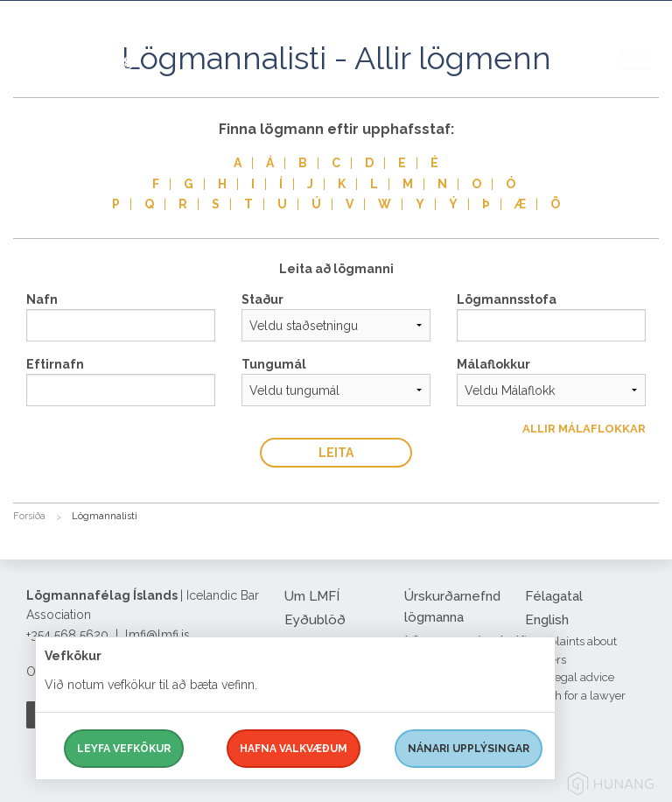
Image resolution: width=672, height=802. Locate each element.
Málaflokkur (493, 364)
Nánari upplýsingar (469, 749)
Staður (262, 299)
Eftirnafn (55, 364)
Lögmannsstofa (507, 299)
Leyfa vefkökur (124, 749)
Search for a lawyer (575, 696)
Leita (336, 453)
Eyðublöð (315, 620)
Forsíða (29, 516)
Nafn (42, 299)
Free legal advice (570, 677)
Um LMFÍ (312, 596)
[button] (646, 78)
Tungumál (274, 364)
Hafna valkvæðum (294, 749)
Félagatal (554, 596)
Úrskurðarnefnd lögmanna (452, 607)
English (547, 620)
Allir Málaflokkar (584, 429)
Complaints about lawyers (571, 651)
